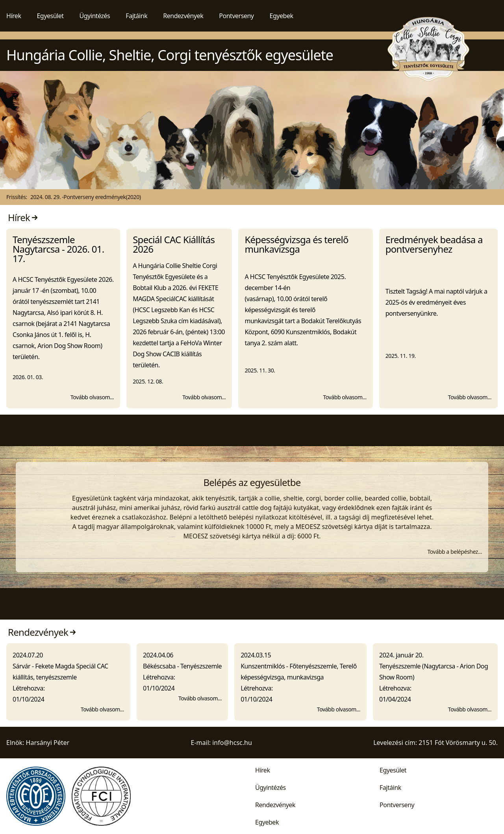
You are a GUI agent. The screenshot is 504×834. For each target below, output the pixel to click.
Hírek (14, 16)
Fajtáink (136, 16)
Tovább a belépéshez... (455, 552)
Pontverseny (236, 16)
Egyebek (282, 16)
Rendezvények (183, 16)
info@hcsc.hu (232, 743)
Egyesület (50, 16)
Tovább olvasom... (92, 397)
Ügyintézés (95, 16)
